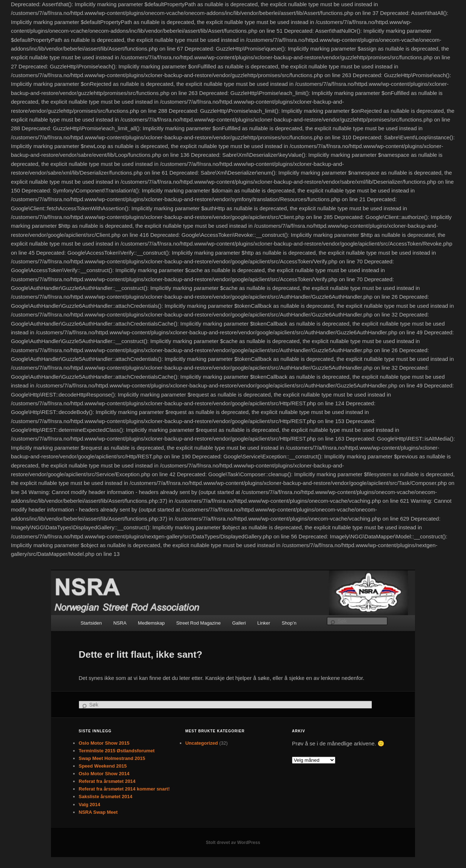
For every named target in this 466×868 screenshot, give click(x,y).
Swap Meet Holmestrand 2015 (112, 758)
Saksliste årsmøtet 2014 (105, 797)
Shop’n (289, 623)
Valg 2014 (89, 805)
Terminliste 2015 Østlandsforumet (117, 751)
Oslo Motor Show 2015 (104, 743)
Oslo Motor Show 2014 (104, 774)
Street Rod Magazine (198, 623)
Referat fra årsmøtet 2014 (107, 781)
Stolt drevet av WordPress (233, 843)
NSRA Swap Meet (98, 812)
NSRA (120, 623)
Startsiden (91, 623)
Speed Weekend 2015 (103, 766)
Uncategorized (202, 743)
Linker (264, 623)
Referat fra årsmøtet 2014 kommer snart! (124, 789)
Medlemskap (151, 623)
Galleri (239, 623)
